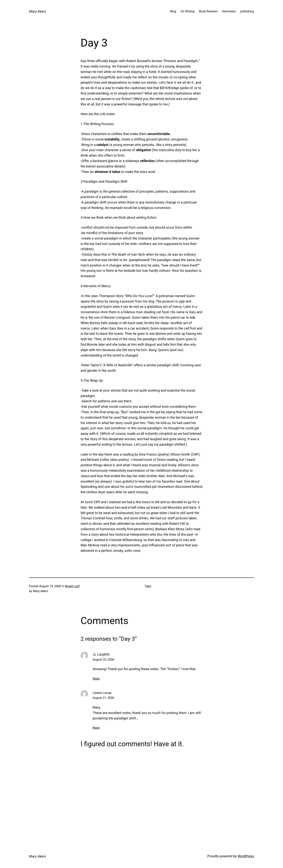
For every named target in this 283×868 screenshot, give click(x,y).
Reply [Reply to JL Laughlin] (96, 679)
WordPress (246, 856)
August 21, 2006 (103, 698)
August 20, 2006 (103, 660)
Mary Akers (37, 11)
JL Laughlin (101, 654)
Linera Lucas (102, 693)
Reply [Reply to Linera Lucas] (96, 728)
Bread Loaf (72, 586)
